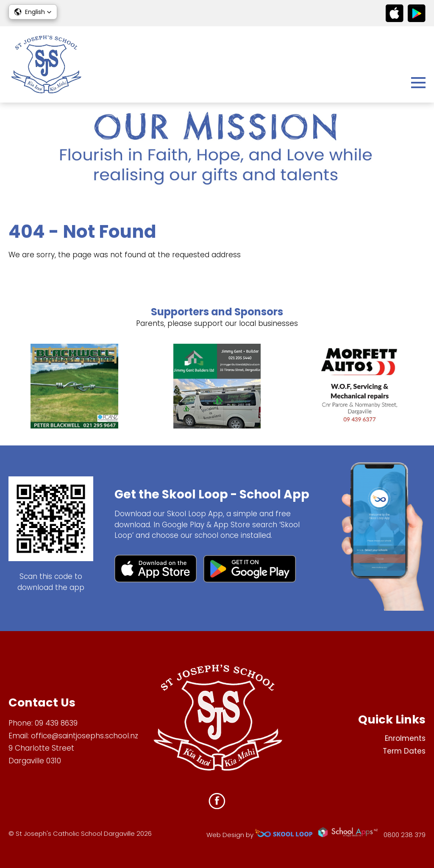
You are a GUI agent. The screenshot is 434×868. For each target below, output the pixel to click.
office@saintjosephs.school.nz (85, 736)
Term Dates (404, 751)
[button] (33, 12)
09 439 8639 (56, 723)
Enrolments (405, 738)
